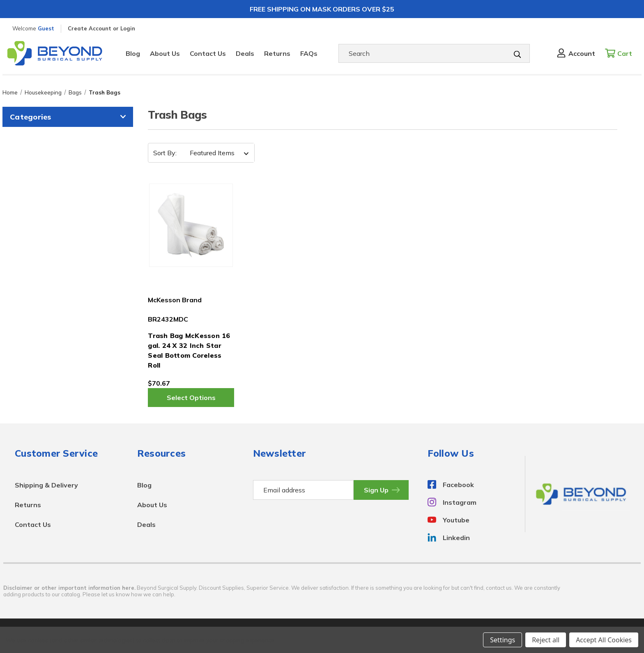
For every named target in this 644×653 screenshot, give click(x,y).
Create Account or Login (101, 28)
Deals (245, 53)
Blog (133, 53)
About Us (165, 53)
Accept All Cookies (604, 640)
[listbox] (217, 153)
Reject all (546, 640)
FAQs (309, 53)
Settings (503, 640)
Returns (277, 53)
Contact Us (208, 53)
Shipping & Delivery (46, 485)
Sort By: (165, 153)
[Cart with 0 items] (621, 53)
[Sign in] (575, 53)
